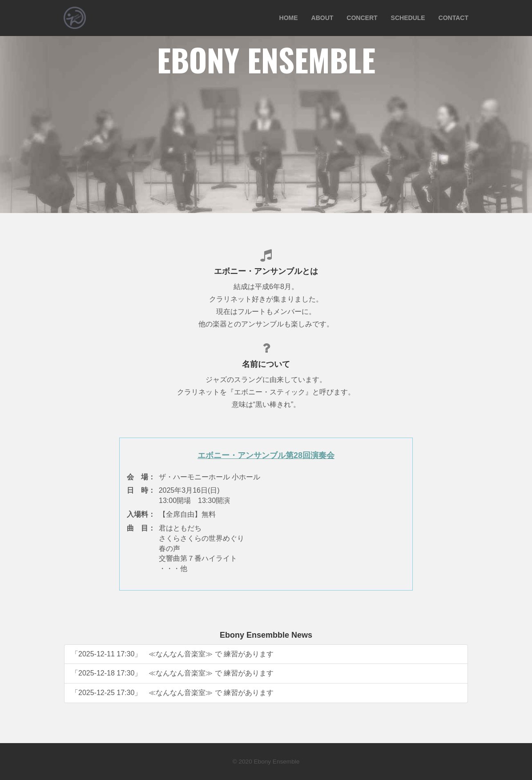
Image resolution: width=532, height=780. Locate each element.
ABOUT (322, 18)
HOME (289, 18)
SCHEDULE (408, 18)
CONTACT (453, 18)
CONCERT (362, 18)
